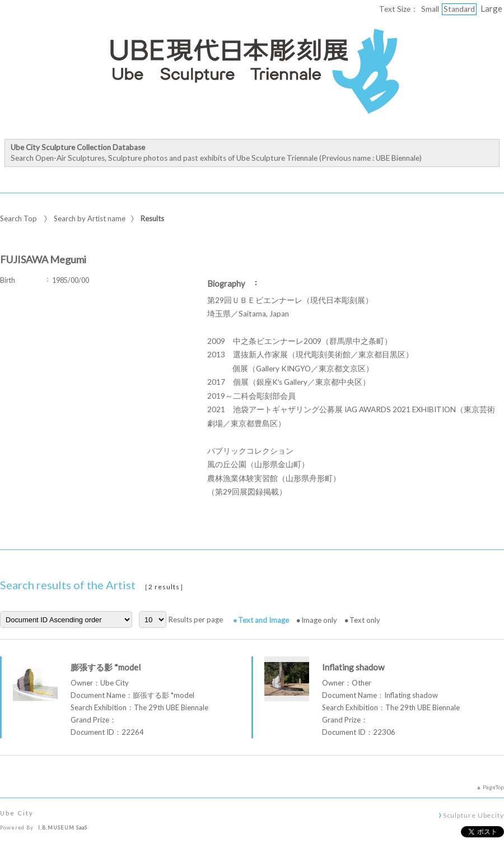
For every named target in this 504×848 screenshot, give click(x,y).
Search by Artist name (90, 218)
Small (430, 9)
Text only (365, 620)
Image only (319, 620)
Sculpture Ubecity (473, 815)
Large (491, 8)
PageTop (493, 787)
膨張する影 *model (106, 667)
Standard (459, 9)
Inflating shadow (353, 667)
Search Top (18, 218)
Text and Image (263, 620)
